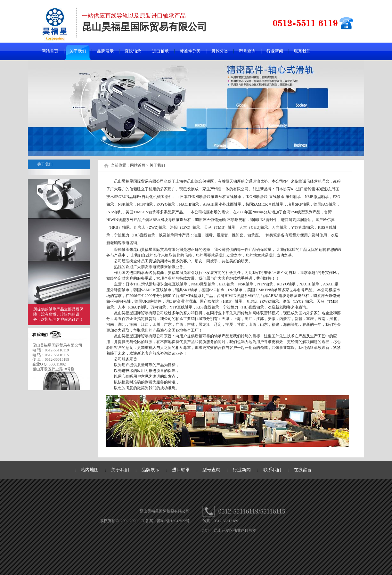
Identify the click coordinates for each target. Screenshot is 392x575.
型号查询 (247, 51)
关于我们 (78, 51)
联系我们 (302, 51)
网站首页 (50, 51)
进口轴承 (160, 51)
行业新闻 (275, 51)
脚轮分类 (220, 51)
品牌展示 (105, 51)
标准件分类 (190, 51)
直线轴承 (133, 51)
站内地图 (90, 470)
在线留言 (303, 470)
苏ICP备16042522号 (173, 521)
